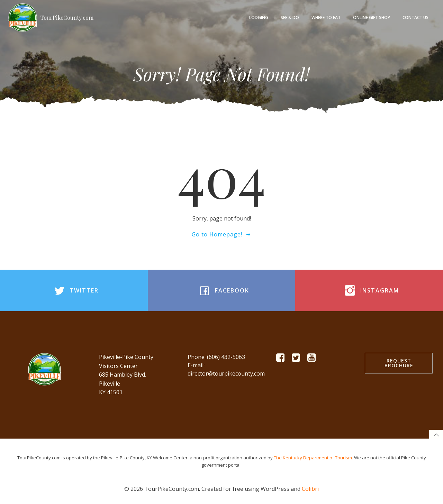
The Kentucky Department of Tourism (313, 458)
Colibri (310, 489)
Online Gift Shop (372, 17)
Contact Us (415, 17)
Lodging (259, 17)
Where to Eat (326, 17)
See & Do (290, 17)
